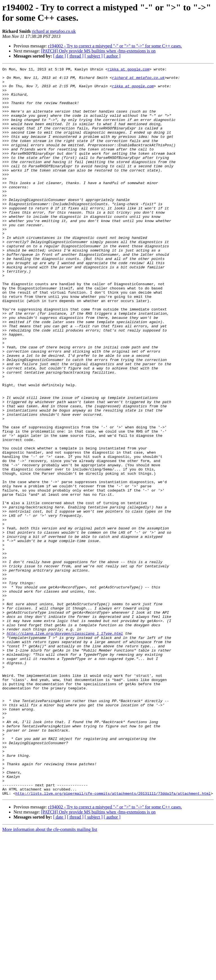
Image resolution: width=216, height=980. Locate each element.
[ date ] (59, 56)
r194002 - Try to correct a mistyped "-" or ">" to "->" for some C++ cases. (115, 46)
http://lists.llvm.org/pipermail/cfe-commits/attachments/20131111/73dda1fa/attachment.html (113, 939)
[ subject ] (94, 56)
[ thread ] (75, 56)
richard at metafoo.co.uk (54, 31)
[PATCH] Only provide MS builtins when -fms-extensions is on (98, 51)
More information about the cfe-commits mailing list (50, 975)
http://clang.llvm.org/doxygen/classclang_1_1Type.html (65, 747)
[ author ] (112, 56)
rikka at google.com (128, 70)
